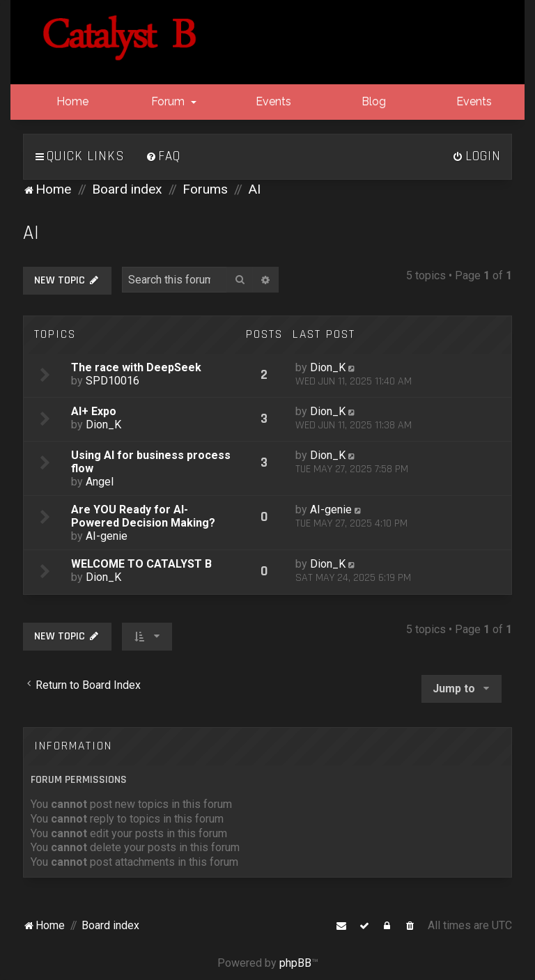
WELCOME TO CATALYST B (141, 564)
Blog (372, 101)
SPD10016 (113, 381)
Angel (100, 482)
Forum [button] (172, 101)
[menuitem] (163, 157)
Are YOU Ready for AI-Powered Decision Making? (143, 516)
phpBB (295, 963)
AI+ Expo (94, 411)
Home (71, 101)
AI (31, 233)
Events (272, 101)
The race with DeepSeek (136, 367)
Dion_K (328, 367)
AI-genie (107, 536)
